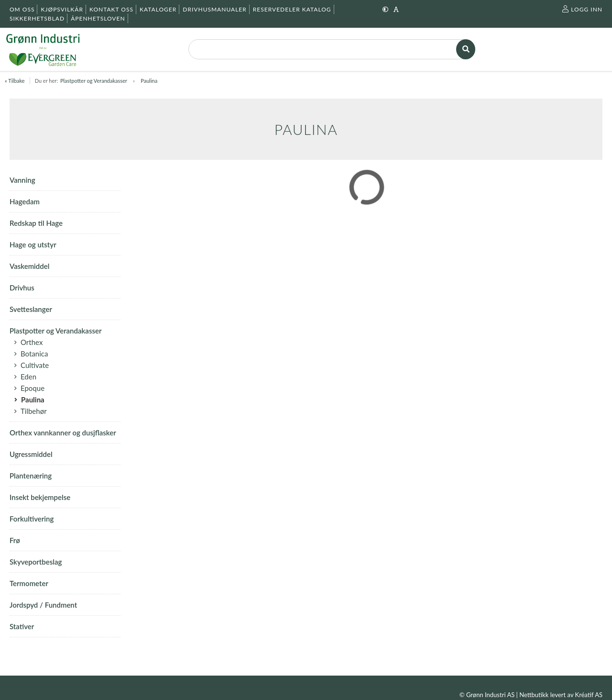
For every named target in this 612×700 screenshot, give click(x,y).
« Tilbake (15, 81)
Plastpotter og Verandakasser (94, 81)
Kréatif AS (589, 695)
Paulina (149, 81)
